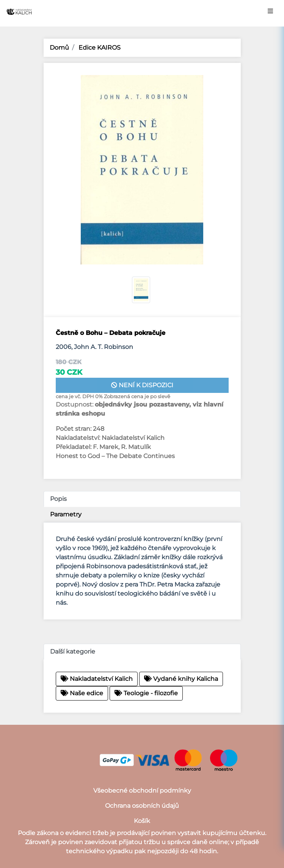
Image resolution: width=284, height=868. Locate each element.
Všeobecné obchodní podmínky (142, 791)
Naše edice (82, 693)
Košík (142, 821)
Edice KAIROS (99, 48)
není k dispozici (142, 385)
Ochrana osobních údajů (142, 806)
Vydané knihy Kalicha (181, 679)
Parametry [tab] (66, 514)
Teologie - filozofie (146, 693)
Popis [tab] (58, 499)
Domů (59, 48)
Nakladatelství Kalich (97, 679)
